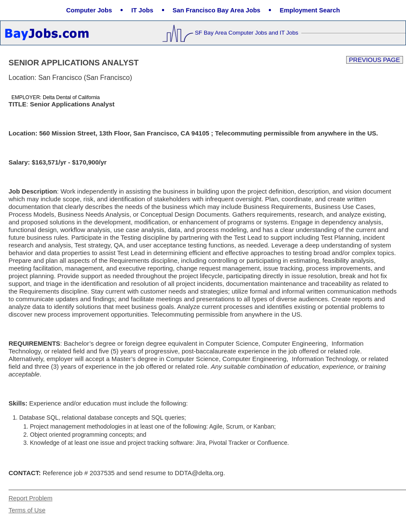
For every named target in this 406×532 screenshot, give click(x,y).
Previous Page (375, 60)
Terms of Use (27, 510)
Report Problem (31, 498)
